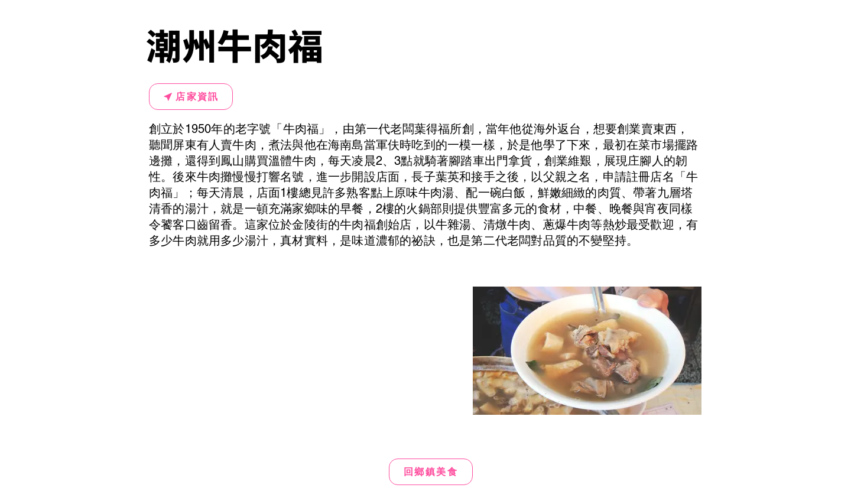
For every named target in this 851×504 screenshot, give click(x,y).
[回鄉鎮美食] (431, 472)
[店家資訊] (191, 97)
